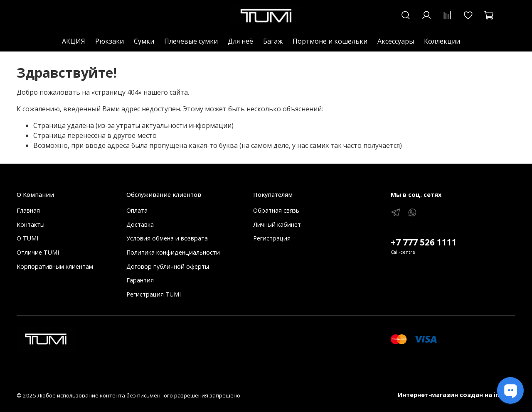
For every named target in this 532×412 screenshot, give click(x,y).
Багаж (273, 41)
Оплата (137, 210)
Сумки (144, 41)
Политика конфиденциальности (173, 252)
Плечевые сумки (191, 41)
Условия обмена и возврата (167, 238)
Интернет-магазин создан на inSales (457, 395)
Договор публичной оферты (168, 266)
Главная (28, 210)
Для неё (240, 41)
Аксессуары (396, 41)
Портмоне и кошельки (330, 41)
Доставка (140, 224)
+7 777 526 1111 (424, 242)
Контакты (31, 224)
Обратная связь (276, 210)
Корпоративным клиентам (55, 266)
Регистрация (272, 238)
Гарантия (140, 280)
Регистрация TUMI (154, 294)
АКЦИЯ (74, 41)
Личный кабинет (277, 224)
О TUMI (27, 238)
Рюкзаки (110, 41)
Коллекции (442, 41)
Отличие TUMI (38, 252)
